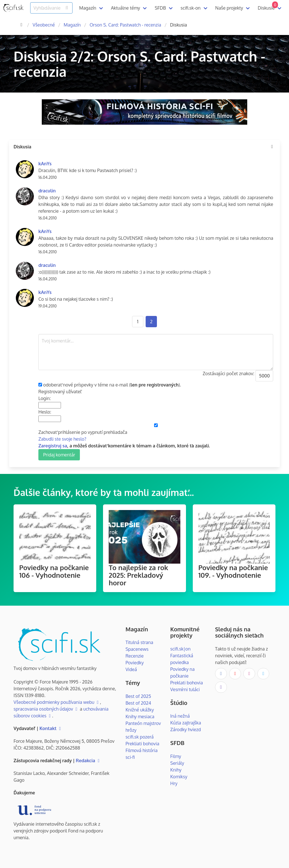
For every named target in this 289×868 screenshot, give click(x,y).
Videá (131, 669)
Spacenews (137, 649)
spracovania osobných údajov (46, 709)
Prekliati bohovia (143, 744)
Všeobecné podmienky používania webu (57, 702)
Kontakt (51, 728)
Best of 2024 (138, 703)
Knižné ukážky (140, 710)
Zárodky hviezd (185, 729)
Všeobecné (44, 25)
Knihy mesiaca (140, 717)
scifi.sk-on (191, 8)
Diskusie (268, 6)
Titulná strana (139, 642)
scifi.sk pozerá (140, 737)
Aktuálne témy (125, 8)
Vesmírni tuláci (185, 689)
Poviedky (135, 663)
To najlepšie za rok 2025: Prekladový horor (138, 575)
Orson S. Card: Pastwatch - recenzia (125, 25)
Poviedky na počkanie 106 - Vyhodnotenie (54, 571)
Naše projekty (229, 8)
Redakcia (88, 761)
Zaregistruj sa (53, 446)
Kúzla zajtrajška (186, 723)
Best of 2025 (138, 696)
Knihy (176, 770)
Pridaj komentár (59, 455)
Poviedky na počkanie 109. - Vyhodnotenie (233, 571)
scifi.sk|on (180, 649)
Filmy (176, 756)
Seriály (177, 763)
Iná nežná (180, 716)
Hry (174, 783)
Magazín (88, 8)
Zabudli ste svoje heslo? (62, 439)
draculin (47, 191)
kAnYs (45, 164)
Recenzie (135, 656)
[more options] (272, 147)
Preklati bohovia (187, 683)
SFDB (160, 8)
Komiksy (179, 777)
